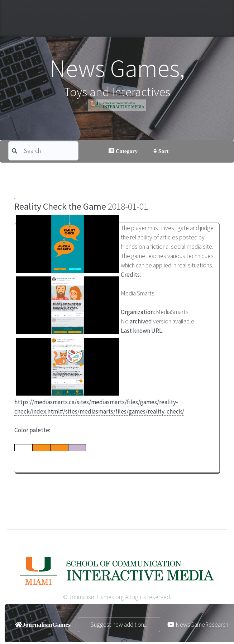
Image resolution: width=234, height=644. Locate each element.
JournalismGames (46, 624)
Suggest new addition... (119, 625)
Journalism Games (117, 28)
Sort (163, 151)
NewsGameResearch (202, 625)
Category (126, 151)
